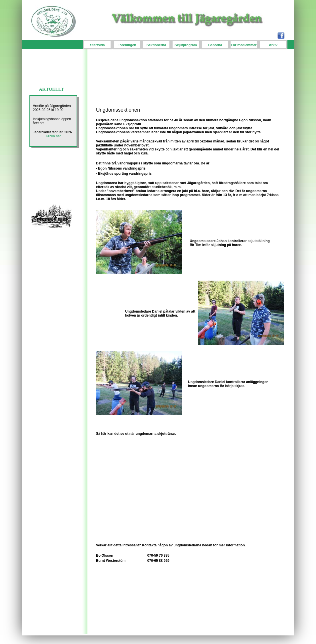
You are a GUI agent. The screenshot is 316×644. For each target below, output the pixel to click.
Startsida (97, 45)
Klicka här (53, 136)
